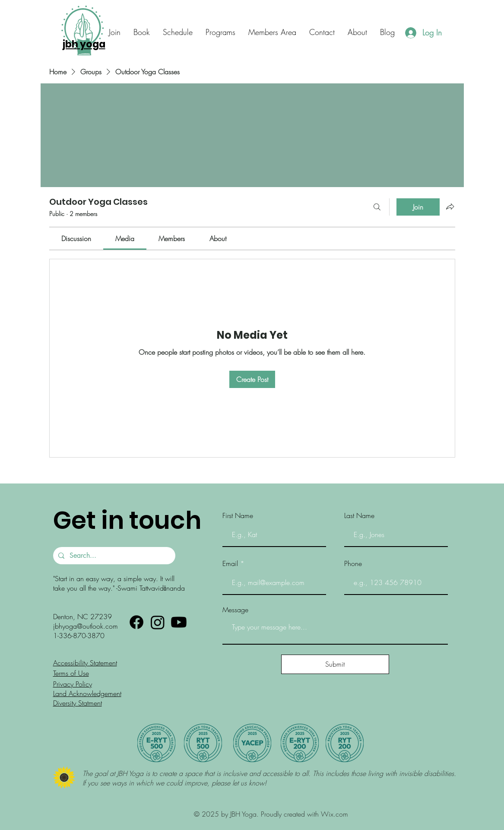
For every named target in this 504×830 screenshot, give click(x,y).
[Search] (377, 207)
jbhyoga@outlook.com (86, 626)
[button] (322, 32)
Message (235, 610)
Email (230, 563)
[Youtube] (179, 622)
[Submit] (335, 664)
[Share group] (450, 207)
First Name (238, 515)
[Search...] (113, 556)
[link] (76, 239)
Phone (353, 563)
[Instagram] (158, 622)
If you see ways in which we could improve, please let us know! (176, 783)
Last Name (359, 515)
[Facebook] (136, 622)
